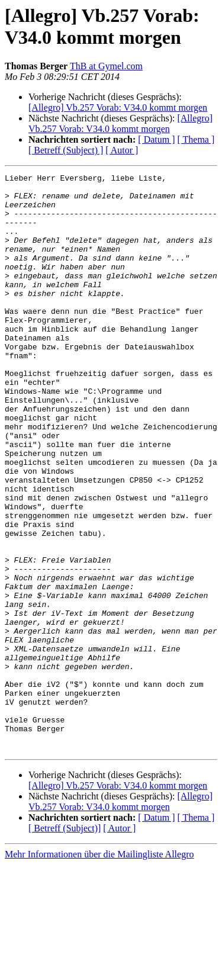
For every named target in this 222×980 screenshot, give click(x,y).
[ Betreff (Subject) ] (66, 150)
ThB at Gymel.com (106, 66)
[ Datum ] (156, 139)
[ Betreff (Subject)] (65, 944)
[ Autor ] (122, 150)
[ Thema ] (196, 139)
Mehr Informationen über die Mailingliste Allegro (99, 970)
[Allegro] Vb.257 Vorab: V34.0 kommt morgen (118, 107)
